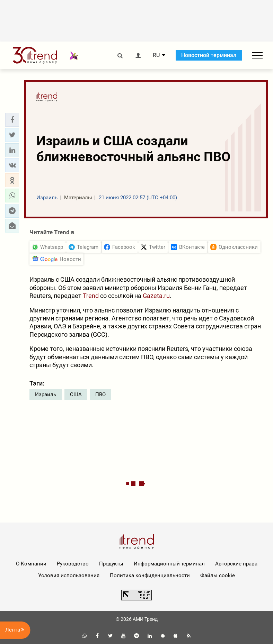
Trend (91, 296)
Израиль (46, 394)
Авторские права (236, 564)
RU (156, 55)
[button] (12, 120)
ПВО (100, 394)
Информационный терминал (169, 564)
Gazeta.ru (156, 296)
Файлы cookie (218, 575)
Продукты (111, 564)
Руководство (73, 564)
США (76, 394)
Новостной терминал (209, 55)
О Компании (31, 564)
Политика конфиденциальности (150, 575)
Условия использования (69, 575)
